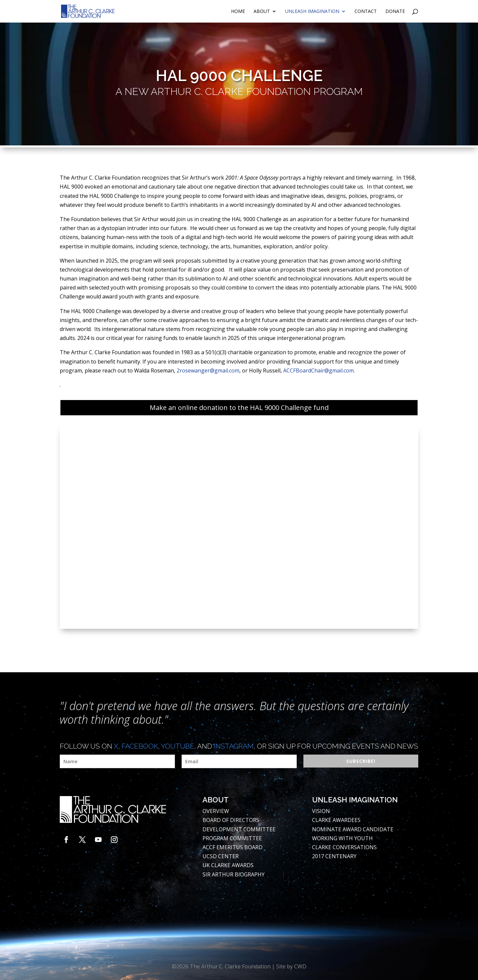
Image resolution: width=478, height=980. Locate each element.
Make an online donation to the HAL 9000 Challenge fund (239, 408)
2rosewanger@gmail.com (208, 370)
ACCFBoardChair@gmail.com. (319, 370)
